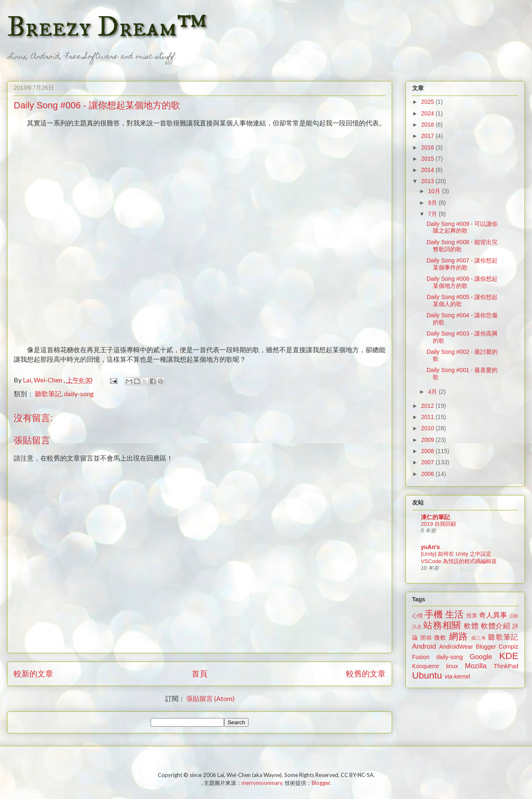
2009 (428, 440)
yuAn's (430, 547)
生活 (454, 614)
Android (424, 646)
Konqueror (426, 666)
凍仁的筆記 (435, 517)
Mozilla (476, 666)
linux (452, 666)
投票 (472, 616)
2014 (428, 170)
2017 (428, 136)
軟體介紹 (496, 626)
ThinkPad (506, 666)
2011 (428, 417)
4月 (433, 392)
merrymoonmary (262, 783)
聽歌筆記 (48, 393)
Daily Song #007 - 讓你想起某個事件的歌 (462, 264)
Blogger (486, 647)
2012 (428, 406)
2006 (428, 474)
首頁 (200, 673)
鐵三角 (479, 638)
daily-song (79, 393)
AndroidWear (456, 647)
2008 (428, 451)
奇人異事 (493, 615)
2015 (428, 159)
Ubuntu (427, 675)
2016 (428, 147)
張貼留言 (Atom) (210, 698)
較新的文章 (33, 673)
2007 (428, 462)
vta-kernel (457, 676)
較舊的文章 (366, 673)
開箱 (426, 638)
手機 (434, 614)
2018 (428, 125)
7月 (433, 214)
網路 (459, 636)
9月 (433, 203)
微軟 (440, 637)
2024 (428, 113)
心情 (417, 616)
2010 (428, 428)
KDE (509, 656)
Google (481, 657)
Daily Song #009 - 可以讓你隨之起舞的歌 (462, 227)
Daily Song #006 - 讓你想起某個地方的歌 (462, 282)
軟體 (471, 626)
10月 (435, 191)
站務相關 (442, 625)
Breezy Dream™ (107, 27)
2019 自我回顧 (438, 524)
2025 (428, 102)
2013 (428, 181)
